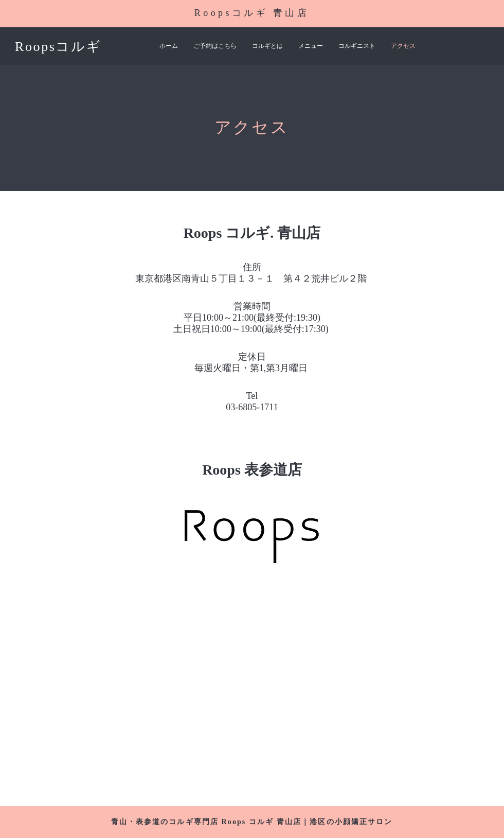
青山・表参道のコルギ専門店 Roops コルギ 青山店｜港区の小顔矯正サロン (252, 822)
